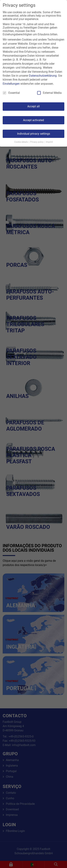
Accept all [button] (33, 106)
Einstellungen (11, 84)
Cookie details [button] (21, 142)
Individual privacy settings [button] (34, 134)
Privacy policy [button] (37, 142)
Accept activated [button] (33, 120)
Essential (11, 93)
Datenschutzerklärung (43, 76)
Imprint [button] (49, 142)
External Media (49, 93)
